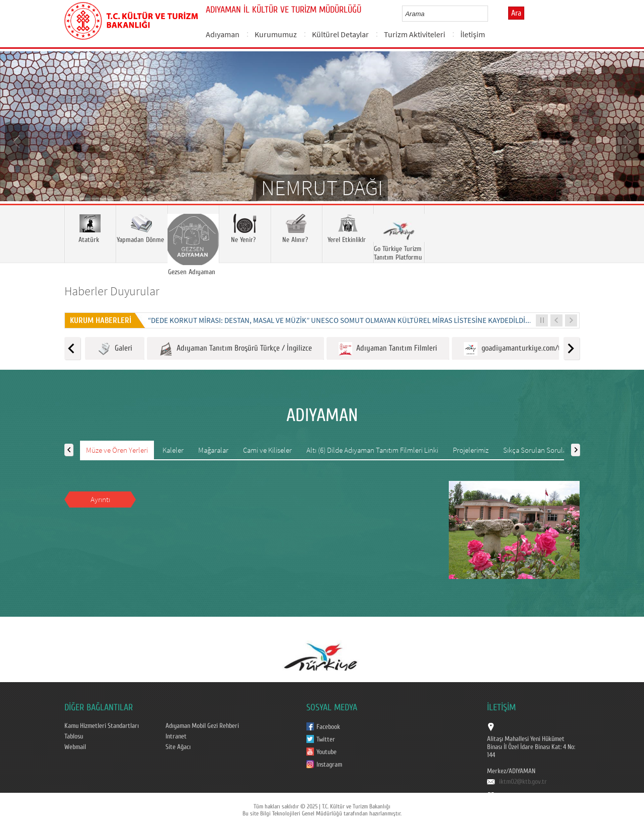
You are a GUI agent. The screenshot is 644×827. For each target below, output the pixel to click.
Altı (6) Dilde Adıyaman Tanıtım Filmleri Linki (372, 450)
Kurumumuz (276, 34)
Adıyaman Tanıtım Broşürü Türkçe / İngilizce (235, 349)
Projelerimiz (471, 450)
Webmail (75, 747)
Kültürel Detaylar (340, 34)
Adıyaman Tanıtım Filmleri (388, 349)
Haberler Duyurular (112, 291)
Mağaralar (213, 450)
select (491, 14)
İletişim (473, 34)
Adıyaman (223, 34)
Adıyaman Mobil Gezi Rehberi (202, 726)
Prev (18, 141)
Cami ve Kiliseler (267, 450)
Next (626, 141)
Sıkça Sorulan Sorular (536, 450)
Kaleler (173, 450)
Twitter (326, 739)
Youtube (327, 752)
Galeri (115, 349)
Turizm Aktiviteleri (415, 34)
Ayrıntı (100, 499)
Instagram (329, 765)
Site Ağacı (178, 747)
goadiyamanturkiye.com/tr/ (515, 349)
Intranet (176, 736)
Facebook (328, 727)
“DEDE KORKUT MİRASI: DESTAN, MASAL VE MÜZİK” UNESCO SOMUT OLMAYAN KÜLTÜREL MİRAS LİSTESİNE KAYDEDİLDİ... (340, 320)
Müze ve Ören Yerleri (117, 450)
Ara (516, 13)
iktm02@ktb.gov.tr (523, 782)
